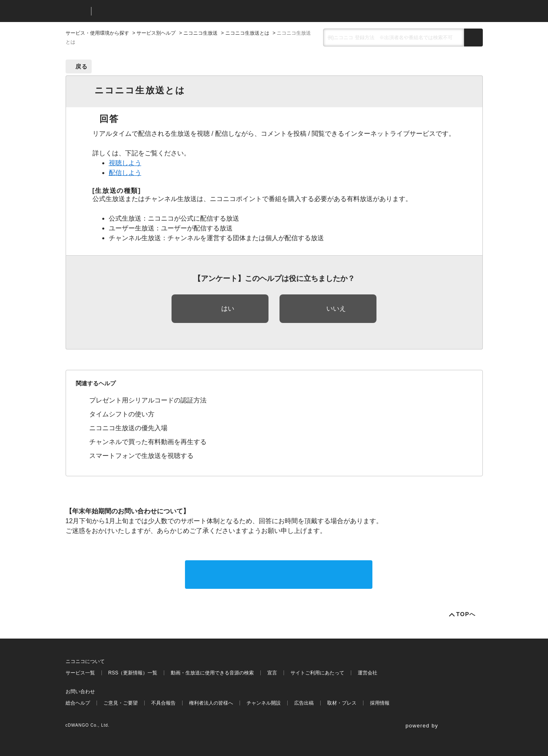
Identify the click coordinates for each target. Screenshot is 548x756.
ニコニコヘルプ (141, 11)
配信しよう (125, 173)
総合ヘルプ (78, 703)
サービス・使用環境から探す (97, 33)
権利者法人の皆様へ (211, 703)
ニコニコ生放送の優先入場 (128, 428)
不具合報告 (163, 703)
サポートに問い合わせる (279, 574)
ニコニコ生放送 (200, 33)
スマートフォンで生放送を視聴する (141, 456)
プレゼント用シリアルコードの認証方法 (148, 400)
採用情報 (380, 703)
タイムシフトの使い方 (122, 414)
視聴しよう (125, 163)
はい (228, 308)
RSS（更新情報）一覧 (133, 673)
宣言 (272, 673)
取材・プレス (342, 703)
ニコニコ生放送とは (247, 33)
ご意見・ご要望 (121, 703)
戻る (82, 66)
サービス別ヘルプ (156, 33)
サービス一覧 (80, 673)
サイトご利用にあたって (317, 673)
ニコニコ (77, 11)
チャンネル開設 (264, 703)
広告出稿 (304, 703)
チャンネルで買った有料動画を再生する (148, 442)
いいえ (336, 308)
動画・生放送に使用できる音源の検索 (212, 673)
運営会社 (368, 673)
